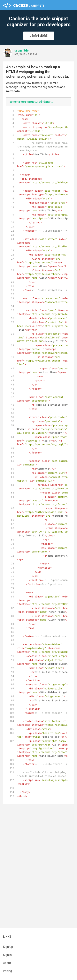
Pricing (7, 971)
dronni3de (21, 51)
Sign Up (8, 947)
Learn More (39, 36)
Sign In (7, 955)
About (7, 963)
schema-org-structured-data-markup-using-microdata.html (33, 102)
